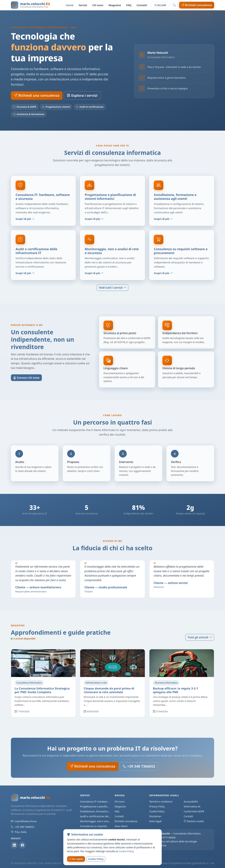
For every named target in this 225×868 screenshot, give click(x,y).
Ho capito (76, 859)
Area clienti (121, 826)
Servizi (83, 5)
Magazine (115, 5)
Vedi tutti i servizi (113, 288)
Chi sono (98, 5)
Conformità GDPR (194, 811)
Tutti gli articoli (200, 637)
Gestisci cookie (194, 821)
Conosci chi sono (26, 380)
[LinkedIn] (14, 845)
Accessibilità (191, 802)
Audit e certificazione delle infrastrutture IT (95, 816)
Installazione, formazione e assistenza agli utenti (95, 811)
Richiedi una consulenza (37, 95)
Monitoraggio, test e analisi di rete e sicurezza (95, 821)
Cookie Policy (157, 811)
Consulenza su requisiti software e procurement (95, 826)
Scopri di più (25, 221)
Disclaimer (155, 816)
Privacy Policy (157, 806)
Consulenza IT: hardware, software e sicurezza (95, 802)
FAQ (129, 5)
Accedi (160, 5)
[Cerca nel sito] (174, 5)
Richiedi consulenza (197, 5)
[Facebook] (22, 845)
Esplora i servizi (82, 95)
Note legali (155, 821)
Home (70, 5)
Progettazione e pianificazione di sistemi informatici (95, 806)
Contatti (142, 5)
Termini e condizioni (161, 802)
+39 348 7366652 (139, 766)
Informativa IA (192, 806)
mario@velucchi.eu (26, 821)
